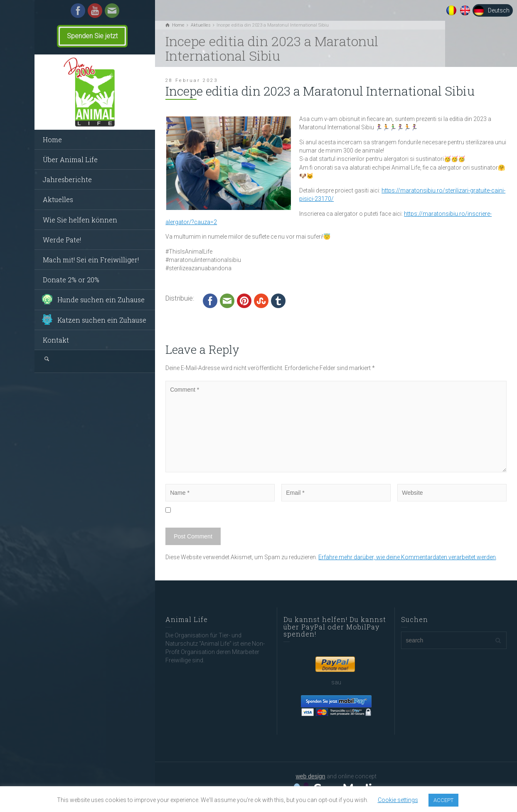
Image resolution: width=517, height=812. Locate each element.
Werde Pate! (62, 240)
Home (52, 139)
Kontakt (56, 340)
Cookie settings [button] (398, 800)
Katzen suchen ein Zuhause (102, 320)
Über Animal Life (70, 159)
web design (311, 776)
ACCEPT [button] (443, 800)
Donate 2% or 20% (71, 280)
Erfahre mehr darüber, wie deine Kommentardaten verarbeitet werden (407, 557)
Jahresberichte (67, 179)
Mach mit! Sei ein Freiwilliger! (91, 260)
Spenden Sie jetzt (92, 36)
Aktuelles (58, 199)
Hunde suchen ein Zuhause (101, 300)
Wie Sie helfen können (80, 220)
